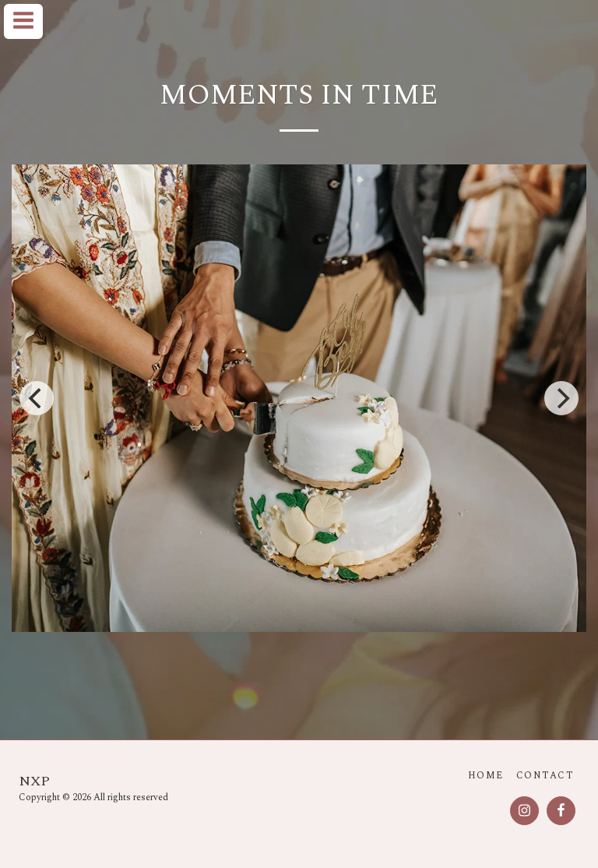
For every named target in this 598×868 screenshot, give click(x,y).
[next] (561, 398)
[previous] (37, 398)
